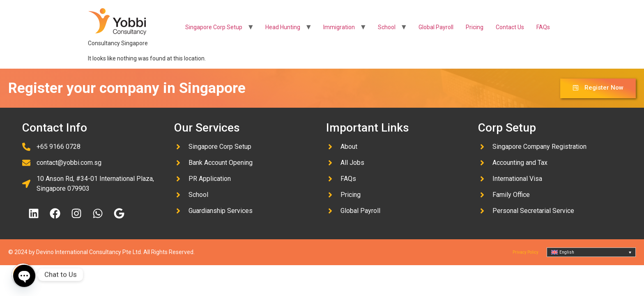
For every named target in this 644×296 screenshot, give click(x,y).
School (387, 27)
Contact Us (510, 27)
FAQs (543, 27)
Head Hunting (283, 27)
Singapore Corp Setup (214, 27)
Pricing (475, 27)
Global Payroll (436, 27)
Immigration (339, 27)
